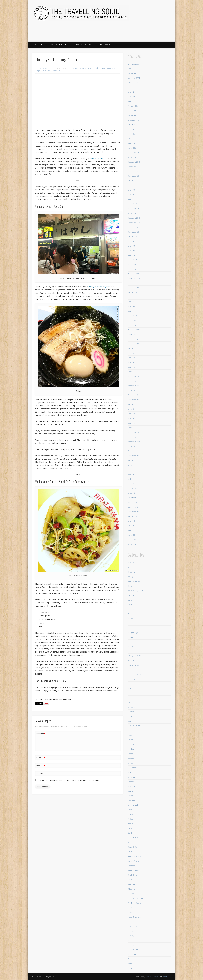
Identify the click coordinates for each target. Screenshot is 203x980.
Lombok (131, 744)
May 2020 (131, 139)
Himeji (130, 651)
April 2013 (131, 530)
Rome (130, 828)
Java (129, 702)
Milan (130, 772)
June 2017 (131, 302)
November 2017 (134, 278)
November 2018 (134, 223)
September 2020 (134, 120)
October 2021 (133, 83)
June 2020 (131, 134)
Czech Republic (134, 609)
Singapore (102, 68)
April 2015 (131, 423)
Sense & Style (133, 847)
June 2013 (131, 521)
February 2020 (133, 153)
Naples (130, 796)
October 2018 (133, 227)
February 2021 (133, 106)
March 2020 (132, 148)
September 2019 (134, 176)
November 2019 (134, 167)
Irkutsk (130, 684)
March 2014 (132, 484)
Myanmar (131, 791)
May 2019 (131, 195)
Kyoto (130, 721)
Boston (130, 586)
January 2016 (133, 381)
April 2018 (131, 255)
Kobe (130, 716)
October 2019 (133, 171)
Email (41, 766)
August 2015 (132, 404)
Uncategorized (133, 945)
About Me (38, 45)
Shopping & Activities (136, 856)
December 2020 (134, 115)
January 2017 (133, 325)
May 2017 (131, 306)
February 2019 (133, 208)
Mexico (130, 763)
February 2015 (133, 432)
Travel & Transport (135, 917)
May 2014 (131, 474)
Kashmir (131, 712)
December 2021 (134, 73)
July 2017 (131, 297)
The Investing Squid (135, 898)
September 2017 (134, 288)
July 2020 (131, 129)
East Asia (131, 618)
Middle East (132, 768)
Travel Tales (132, 926)
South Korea (132, 875)
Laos (129, 730)
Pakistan (131, 814)
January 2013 (133, 544)
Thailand (131, 894)
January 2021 (133, 111)
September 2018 (134, 232)
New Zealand (133, 805)
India (130, 670)
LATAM (130, 735)
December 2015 (134, 386)
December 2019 (134, 162)
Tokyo (130, 912)
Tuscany (131, 936)
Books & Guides (134, 581)
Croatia (130, 605)
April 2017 (131, 311)
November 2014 (134, 446)
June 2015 (131, 414)
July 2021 (131, 87)
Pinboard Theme (152, 977)
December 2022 (134, 64)
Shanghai (131, 852)
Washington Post (98, 158)
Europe (130, 637)
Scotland (131, 842)
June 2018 (131, 246)
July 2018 (131, 241)
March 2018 (132, 260)
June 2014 (131, 470)
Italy (129, 693)
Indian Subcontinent (136, 675)
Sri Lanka (131, 889)
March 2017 (132, 316)
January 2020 (133, 157)
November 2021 (134, 78)
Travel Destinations (58, 45)
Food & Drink (84, 68)
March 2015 (132, 428)
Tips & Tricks (105, 45)
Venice (130, 964)
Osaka (130, 810)
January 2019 (133, 213)
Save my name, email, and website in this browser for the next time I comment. (69, 780)
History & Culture (134, 656)
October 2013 (133, 507)
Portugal (131, 819)
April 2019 (131, 199)
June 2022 (131, 69)
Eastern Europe (134, 623)
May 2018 (131, 251)
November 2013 (134, 502)
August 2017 (132, 292)
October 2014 (133, 451)
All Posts (76, 68)
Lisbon (130, 740)
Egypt (130, 628)
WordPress (166, 977)
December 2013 (134, 498)
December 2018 (134, 218)
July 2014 (131, 465)
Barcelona (132, 572)
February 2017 (133, 321)
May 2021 (131, 97)
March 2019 (132, 204)
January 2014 (133, 493)
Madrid (130, 754)
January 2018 (133, 269)
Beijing (130, 577)
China (130, 600)
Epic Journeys (133, 632)
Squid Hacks (132, 884)
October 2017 (133, 283)
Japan (130, 698)
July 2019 (131, 185)
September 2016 (134, 344)
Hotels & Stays (133, 665)
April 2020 (131, 143)
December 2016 (134, 330)
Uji (129, 940)
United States (133, 954)
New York (131, 800)
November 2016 (134, 334)
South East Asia (112, 68)
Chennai (131, 595)
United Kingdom (134, 949)
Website (40, 773)
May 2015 (131, 418)
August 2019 (132, 181)
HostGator (132, 660)
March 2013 (132, 535)
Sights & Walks (133, 861)
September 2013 (134, 512)
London (131, 749)
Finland (130, 642)
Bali (129, 567)
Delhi (130, 614)
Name (41, 758)
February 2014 (133, 488)
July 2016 (131, 353)
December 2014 (134, 442)
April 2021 (131, 101)
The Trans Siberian (135, 903)
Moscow (131, 782)
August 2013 (132, 516)
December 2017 (134, 274)
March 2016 (132, 372)
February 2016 (133, 376)
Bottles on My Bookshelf (137, 591)
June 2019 (131, 190)
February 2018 (133, 264)
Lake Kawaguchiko (135, 726)
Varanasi (131, 959)
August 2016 (132, 348)
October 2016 (133, 339)
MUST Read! (94, 68)
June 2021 (131, 92)
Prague (130, 824)
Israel (130, 688)
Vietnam (131, 968)
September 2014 (134, 456)
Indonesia (131, 679)
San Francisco (133, 838)
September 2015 (134, 400)
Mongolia (131, 777)
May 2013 (131, 526)
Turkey (130, 931)
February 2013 (133, 540)
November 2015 (134, 390)
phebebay (44, 68)
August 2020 (132, 125)
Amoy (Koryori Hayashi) (100, 287)
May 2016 (131, 362)
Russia (130, 833)
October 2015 (133, 395)
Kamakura (131, 707)
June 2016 (131, 358)
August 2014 (132, 460)
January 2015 (133, 437)
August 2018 (132, 237)
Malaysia (131, 758)
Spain (130, 880)
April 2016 (131, 367)
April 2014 (131, 479)
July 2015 (131, 409)
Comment (41, 733)
